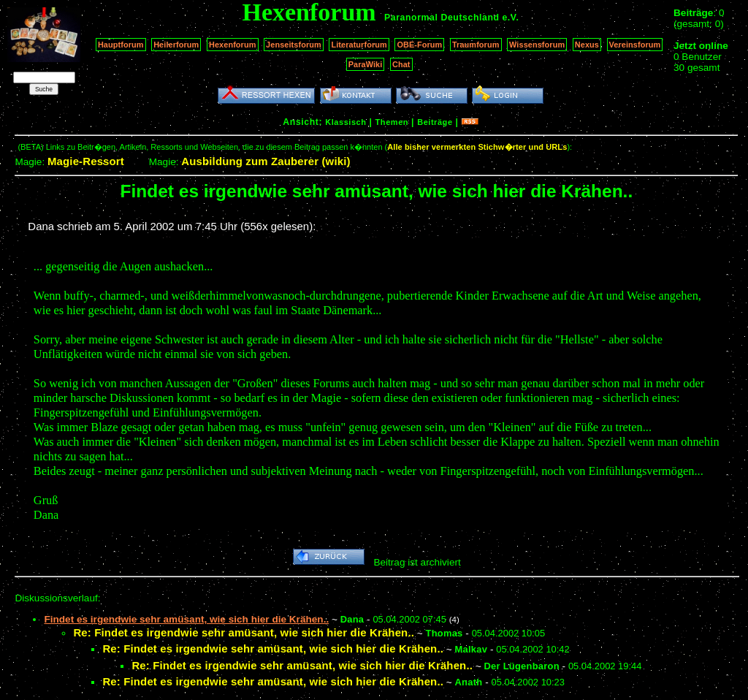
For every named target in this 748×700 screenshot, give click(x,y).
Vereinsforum (635, 45)
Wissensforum (537, 45)
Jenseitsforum (294, 45)
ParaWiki (366, 64)
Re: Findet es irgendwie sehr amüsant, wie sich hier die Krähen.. (244, 632)
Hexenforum (233, 45)
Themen (392, 122)
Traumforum (476, 45)
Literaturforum (359, 45)
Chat (401, 64)
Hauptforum (121, 45)
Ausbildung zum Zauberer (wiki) (266, 161)
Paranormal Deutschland (442, 18)
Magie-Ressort (86, 161)
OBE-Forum (419, 45)
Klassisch (346, 122)
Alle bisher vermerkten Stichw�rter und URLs (477, 147)
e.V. (510, 18)
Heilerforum (176, 45)
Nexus (587, 45)
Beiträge (435, 122)
